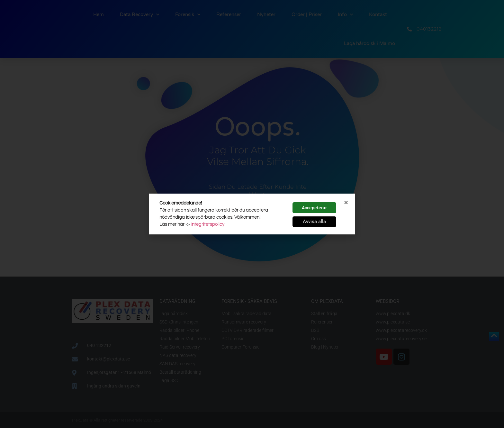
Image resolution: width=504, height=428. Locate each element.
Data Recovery (139, 15)
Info (345, 15)
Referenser (229, 14)
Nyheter (266, 14)
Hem (99, 14)
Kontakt (378, 14)
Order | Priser (307, 14)
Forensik (188, 15)
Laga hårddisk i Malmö (369, 43)
